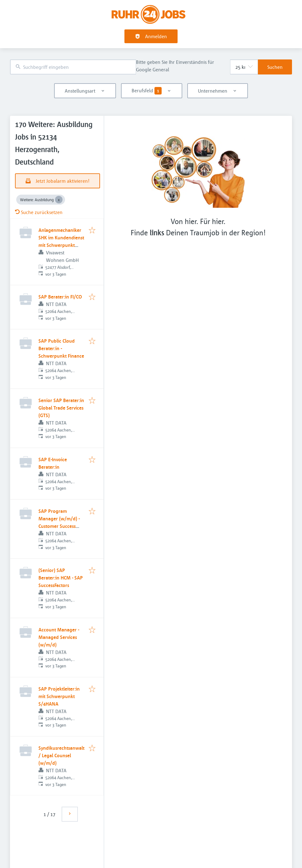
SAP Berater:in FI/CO (60, 297)
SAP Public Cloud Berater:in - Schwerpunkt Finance (61, 348)
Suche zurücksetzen (39, 212)
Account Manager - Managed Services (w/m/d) (59, 637)
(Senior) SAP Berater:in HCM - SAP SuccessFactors (61, 578)
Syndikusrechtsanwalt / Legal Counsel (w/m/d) (61, 755)
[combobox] (73, 67)
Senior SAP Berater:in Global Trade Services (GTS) (61, 408)
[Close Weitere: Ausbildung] (59, 200)
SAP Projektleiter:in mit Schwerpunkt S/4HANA (59, 696)
